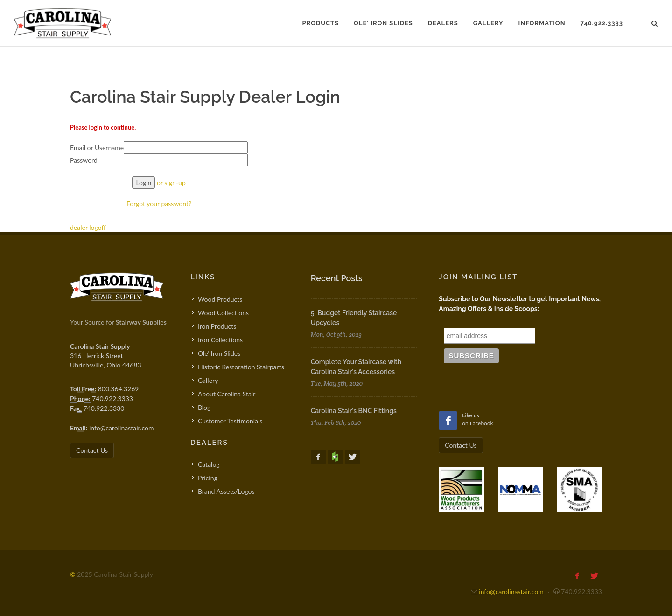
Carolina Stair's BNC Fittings (354, 411)
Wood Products (220, 299)
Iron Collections (220, 340)
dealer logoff (88, 227)
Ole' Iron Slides (219, 353)
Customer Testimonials (230, 421)
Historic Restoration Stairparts (241, 367)
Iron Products (217, 326)
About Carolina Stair (227, 394)
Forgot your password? (159, 204)
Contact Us (92, 450)
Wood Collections (223, 313)
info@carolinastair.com (121, 428)
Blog (204, 407)
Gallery (208, 380)
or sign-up (171, 183)
